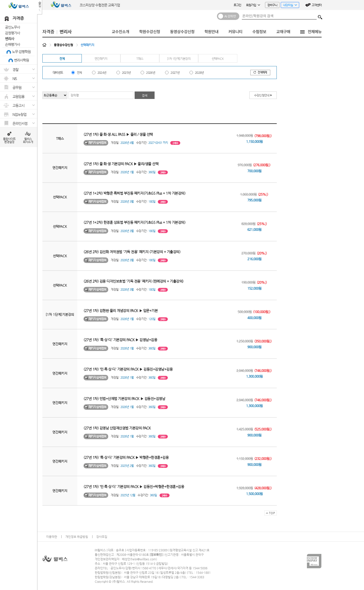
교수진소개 (120, 32)
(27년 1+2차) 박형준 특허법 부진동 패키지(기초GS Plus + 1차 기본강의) (134, 193)
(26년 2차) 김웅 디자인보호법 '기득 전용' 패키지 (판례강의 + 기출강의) (134, 281)
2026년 (151, 73)
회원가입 (253, 5)
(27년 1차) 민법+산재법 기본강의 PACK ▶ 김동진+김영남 (124, 399)
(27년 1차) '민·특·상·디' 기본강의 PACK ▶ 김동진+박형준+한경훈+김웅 (134, 487)
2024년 (102, 73)
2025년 (126, 73)
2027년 (175, 73)
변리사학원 (21, 60)
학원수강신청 (150, 32)
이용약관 (52, 537)
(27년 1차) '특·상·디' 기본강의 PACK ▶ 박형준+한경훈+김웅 (126, 457)
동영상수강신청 (182, 32)
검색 (320, 16)
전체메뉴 (315, 32)
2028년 (199, 73)
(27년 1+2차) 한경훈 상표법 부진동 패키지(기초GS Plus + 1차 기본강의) (134, 222)
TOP (270, 513)
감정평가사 (12, 33)
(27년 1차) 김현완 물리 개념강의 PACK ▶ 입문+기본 (121, 311)
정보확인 (156, 555)
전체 (62, 59)
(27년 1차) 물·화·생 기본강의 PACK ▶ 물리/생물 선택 (121, 164)
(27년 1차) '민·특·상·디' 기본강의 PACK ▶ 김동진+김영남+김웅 (128, 369)
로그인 (237, 5)
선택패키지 (87, 45)
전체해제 (260, 72)
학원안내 (211, 32)
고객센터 (317, 5)
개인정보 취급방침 (77, 537)
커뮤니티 (235, 32)
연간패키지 (101, 59)
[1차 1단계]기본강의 (179, 59)
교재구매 (283, 32)
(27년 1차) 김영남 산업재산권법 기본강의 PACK (117, 428)
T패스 (140, 59)
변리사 (9, 39)
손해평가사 (12, 44)
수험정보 (259, 32)
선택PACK (218, 59)
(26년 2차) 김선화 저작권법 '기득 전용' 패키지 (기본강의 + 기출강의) (132, 252)
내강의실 (289, 6)
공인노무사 (12, 27)
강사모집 (102, 537)
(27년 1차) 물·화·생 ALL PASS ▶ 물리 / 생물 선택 (118, 134)
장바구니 (272, 5)
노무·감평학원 (21, 52)
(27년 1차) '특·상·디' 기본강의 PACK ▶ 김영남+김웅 (120, 340)
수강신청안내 (263, 95)
